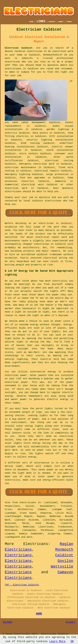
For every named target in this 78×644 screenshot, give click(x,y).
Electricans (36, 544)
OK (72, 641)
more (30, 537)
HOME (31, 22)
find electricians (24, 503)
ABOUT (61, 22)
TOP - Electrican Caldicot (22, 585)
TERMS (69, 22)
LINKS (41, 21)
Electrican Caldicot (19, 48)
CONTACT (52, 22)
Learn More (57, 641)
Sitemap (7, 622)
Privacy (71, 622)
